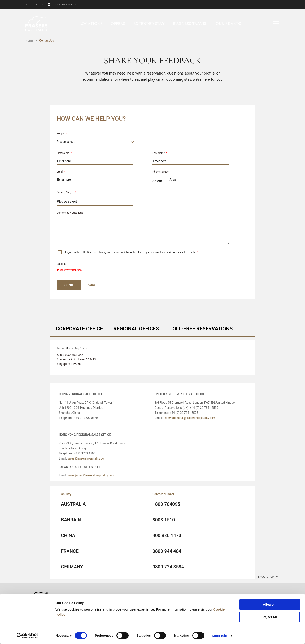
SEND (69, 285)
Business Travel (190, 24)
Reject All (270, 617)
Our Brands (228, 24)
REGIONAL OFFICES (136, 329)
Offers (118, 24)
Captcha (61, 264)
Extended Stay (149, 24)
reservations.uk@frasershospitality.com (190, 418)
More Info (220, 636)
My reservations (65, 4)
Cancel (92, 285)
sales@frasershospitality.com (87, 458)
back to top (268, 576)
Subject (62, 134)
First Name (64, 153)
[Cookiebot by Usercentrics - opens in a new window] (27, 636)
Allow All (270, 605)
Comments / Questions (71, 213)
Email (61, 172)
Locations (91, 24)
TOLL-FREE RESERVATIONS (201, 329)
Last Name (160, 153)
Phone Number (161, 172)
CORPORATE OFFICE (79, 329)
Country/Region (67, 192)
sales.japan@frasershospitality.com (91, 475)
